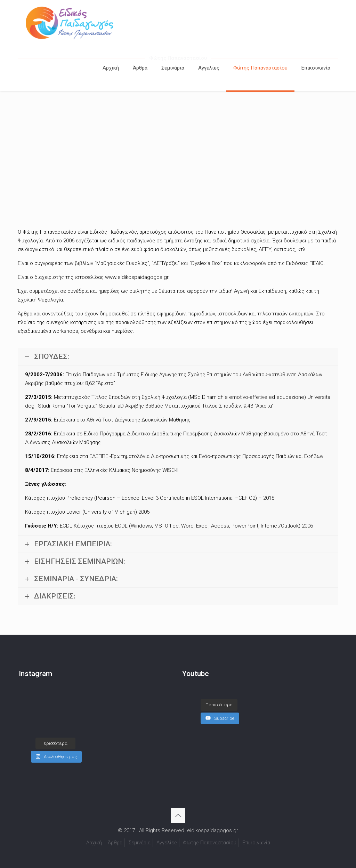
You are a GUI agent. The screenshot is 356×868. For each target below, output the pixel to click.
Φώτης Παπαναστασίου (210, 843)
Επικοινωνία (256, 843)
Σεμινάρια (139, 843)
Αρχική (94, 843)
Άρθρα (115, 843)
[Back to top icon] (178, 815)
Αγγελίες (167, 843)
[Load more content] (219, 705)
